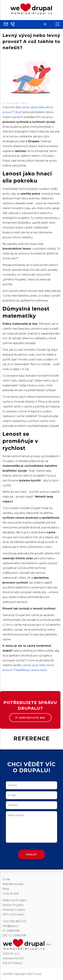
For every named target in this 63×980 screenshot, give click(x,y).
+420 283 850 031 (14, 921)
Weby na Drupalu (15, 900)
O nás (6, 879)
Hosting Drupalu (14, 910)
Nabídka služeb (13, 884)
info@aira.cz (10, 926)
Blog (6, 889)
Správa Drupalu (13, 905)
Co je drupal (11, 893)
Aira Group (34, 974)
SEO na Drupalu (14, 914)
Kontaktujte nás (30, 718)
